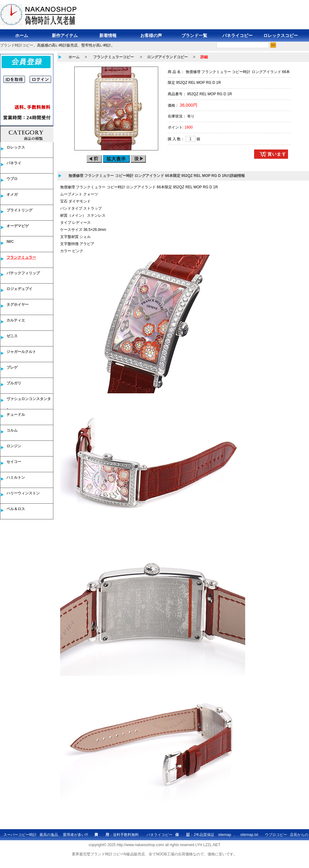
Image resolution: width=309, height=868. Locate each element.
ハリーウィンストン (23, 493)
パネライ (14, 163)
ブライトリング (19, 210)
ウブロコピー (276, 835)
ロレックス (16, 147)
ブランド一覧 (194, 35)
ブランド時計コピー (17, 45)
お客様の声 (151, 35)
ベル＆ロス (16, 509)
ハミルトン (16, 477)
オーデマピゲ (18, 226)
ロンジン (14, 446)
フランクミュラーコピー (113, 57)
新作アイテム (65, 35)
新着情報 (108, 35)
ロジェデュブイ (19, 289)
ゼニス (12, 336)
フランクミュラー (21, 257)
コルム (12, 430)
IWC (10, 242)
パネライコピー (237, 35)
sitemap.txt (249, 835)
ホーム (22, 35)
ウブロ (12, 179)
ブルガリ (14, 383)
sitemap (225, 835)
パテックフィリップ (23, 273)
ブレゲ (12, 367)
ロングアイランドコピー (167, 57)
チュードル (16, 415)
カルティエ (16, 320)
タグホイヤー (18, 305)
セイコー (14, 462)
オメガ (12, 194)
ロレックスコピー (281, 35)
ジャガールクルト (21, 352)
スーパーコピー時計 (20, 835)
